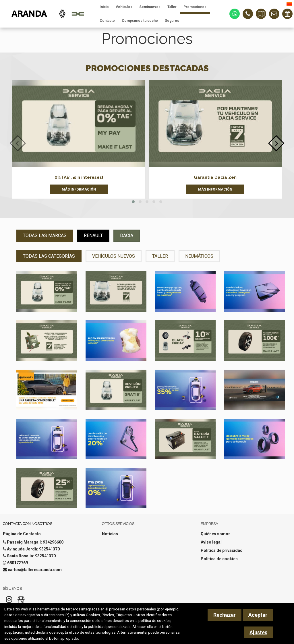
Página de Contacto (22, 534)
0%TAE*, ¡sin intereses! (79, 177)
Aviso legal (211, 542)
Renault (93, 235)
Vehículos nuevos (114, 256)
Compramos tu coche (140, 21)
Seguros (172, 21)
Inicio (104, 7)
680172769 (18, 563)
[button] (133, 202)
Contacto (107, 21)
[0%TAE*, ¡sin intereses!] (79, 124)
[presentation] (18, 143)
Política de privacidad (222, 550)
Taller (172, 7)
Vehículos (124, 7)
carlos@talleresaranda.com (35, 570)
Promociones (195, 7)
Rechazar (225, 615)
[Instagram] (9, 601)
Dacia (127, 235)
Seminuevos (150, 7)
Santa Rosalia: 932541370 (31, 556)
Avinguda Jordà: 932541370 (33, 549)
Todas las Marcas (45, 235)
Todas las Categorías (49, 256)
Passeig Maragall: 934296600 (35, 542)
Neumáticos (199, 256)
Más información (79, 189)
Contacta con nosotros (28, 524)
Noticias (110, 534)
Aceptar (258, 615)
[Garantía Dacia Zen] (215, 124)
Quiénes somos (216, 534)
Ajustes (258, 632)
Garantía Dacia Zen (215, 177)
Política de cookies (219, 559)
